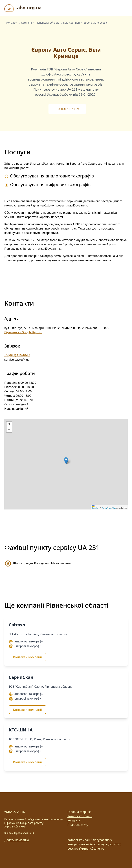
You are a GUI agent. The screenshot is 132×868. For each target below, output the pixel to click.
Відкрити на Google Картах (23, 332)
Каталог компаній (80, 816)
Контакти (74, 820)
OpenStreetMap (109, 508)
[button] (66, 461)
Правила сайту (78, 825)
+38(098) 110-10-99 (67, 109)
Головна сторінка (79, 812)
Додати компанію (17, 840)
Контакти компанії (27, 657)
